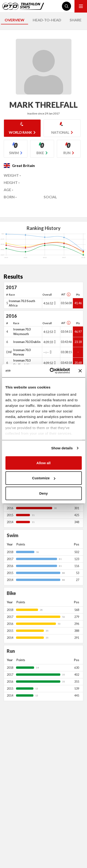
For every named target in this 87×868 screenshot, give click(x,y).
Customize (44, 478)
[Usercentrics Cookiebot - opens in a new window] (52, 371)
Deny (43, 493)
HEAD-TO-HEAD (47, 20)
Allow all (43, 463)
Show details (62, 448)
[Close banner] (80, 371)
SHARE (76, 20)
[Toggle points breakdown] (54, 303)
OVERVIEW (14, 20)
